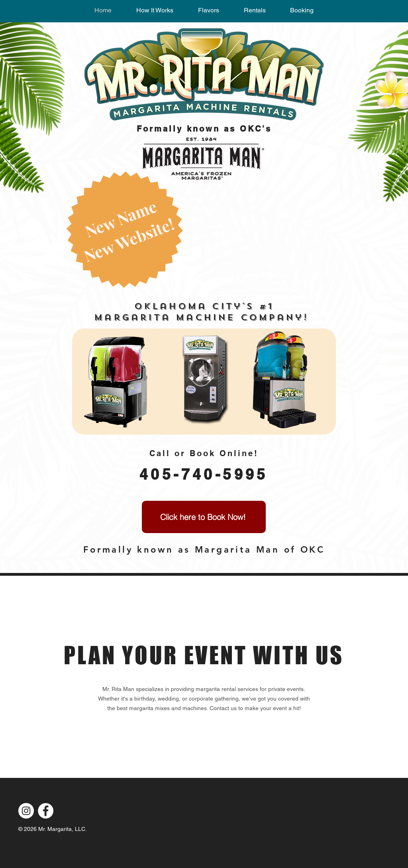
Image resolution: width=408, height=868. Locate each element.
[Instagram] (26, 811)
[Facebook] (46, 811)
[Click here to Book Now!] (204, 517)
